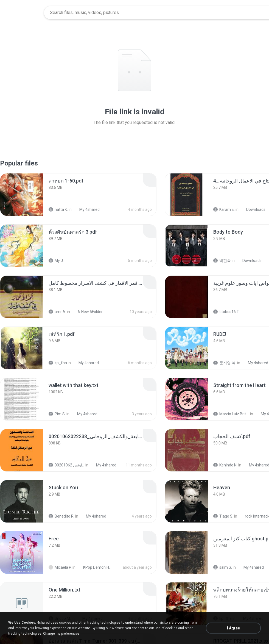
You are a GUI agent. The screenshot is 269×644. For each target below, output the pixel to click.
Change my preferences (61, 634)
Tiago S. (223, 516)
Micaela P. (60, 567)
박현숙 (222, 261)
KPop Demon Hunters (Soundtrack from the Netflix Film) (95, 567)
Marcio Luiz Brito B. (231, 414)
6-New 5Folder (87, 312)
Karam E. (224, 209)
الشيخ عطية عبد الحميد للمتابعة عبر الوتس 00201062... (67, 465)
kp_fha (58, 363)
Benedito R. (61, 516)
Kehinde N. (225, 465)
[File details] (22, 195)
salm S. (223, 567)
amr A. (57, 312)
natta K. (58, 209)
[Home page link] (22, 13)
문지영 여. (225, 363)
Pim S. (57, 414)
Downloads (253, 209)
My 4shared (86, 209)
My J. (56, 261)
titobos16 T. (226, 312)
